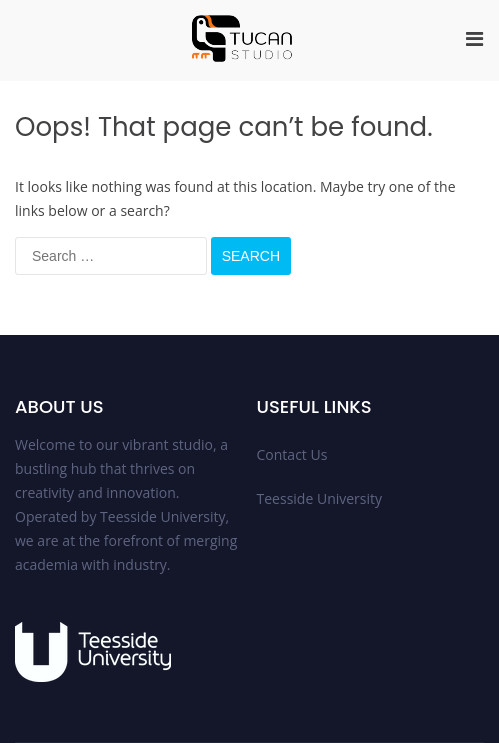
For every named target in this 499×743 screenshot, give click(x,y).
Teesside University (320, 498)
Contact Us (292, 454)
